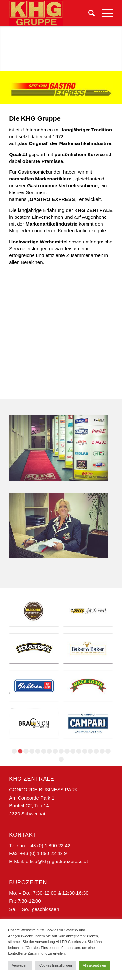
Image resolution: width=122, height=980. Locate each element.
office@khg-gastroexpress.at (57, 861)
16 (102, 751)
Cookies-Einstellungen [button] (56, 966)
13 (85, 751)
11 (73, 751)
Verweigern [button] (20, 966)
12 (79, 751)
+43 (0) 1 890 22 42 (49, 845)
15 (96, 751)
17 (108, 751)
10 (67, 751)
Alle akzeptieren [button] (95, 966)
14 (90, 751)
